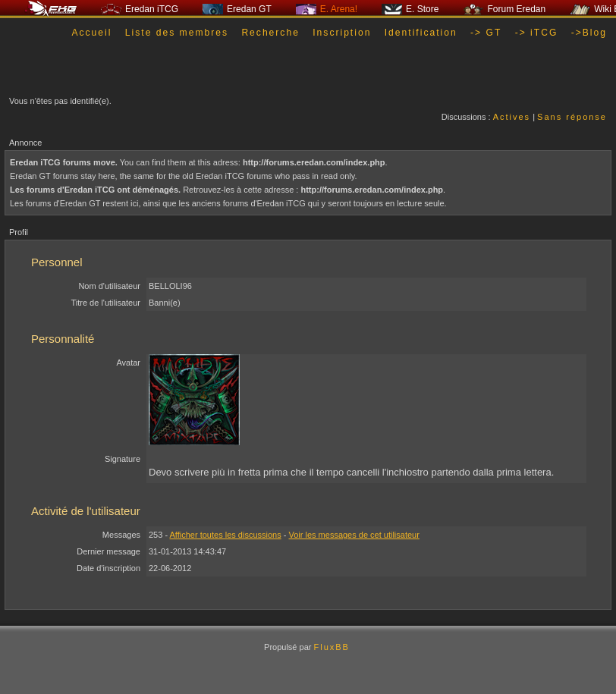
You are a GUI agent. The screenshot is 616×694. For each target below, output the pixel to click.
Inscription (342, 33)
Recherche (270, 33)
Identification (421, 33)
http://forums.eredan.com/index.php (314, 162)
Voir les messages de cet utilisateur (354, 535)
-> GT (486, 33)
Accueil (91, 33)
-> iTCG (537, 33)
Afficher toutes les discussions (226, 535)
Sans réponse (572, 117)
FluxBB (331, 647)
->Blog (589, 33)
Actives (512, 117)
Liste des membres (177, 33)
